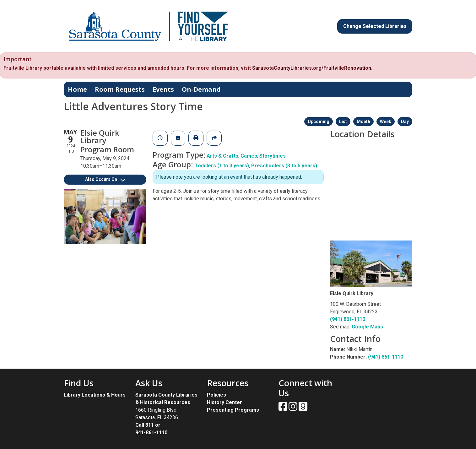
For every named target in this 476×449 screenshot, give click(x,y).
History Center (224, 402)
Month (363, 122)
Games (249, 156)
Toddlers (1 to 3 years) (222, 166)
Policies (216, 395)
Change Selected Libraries (375, 26)
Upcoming (319, 122)
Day (405, 122)
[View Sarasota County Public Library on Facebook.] (284, 408)
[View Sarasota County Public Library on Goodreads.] (303, 408)
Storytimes (273, 156)
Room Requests (120, 89)
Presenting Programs (233, 410)
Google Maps (367, 327)
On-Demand (201, 89)
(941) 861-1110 (348, 319)
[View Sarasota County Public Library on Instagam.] (294, 408)
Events (163, 89)
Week (386, 122)
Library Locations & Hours (95, 395)
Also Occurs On (105, 179)
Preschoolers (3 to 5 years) (284, 166)
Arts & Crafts (222, 156)
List (343, 122)
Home (77, 89)
